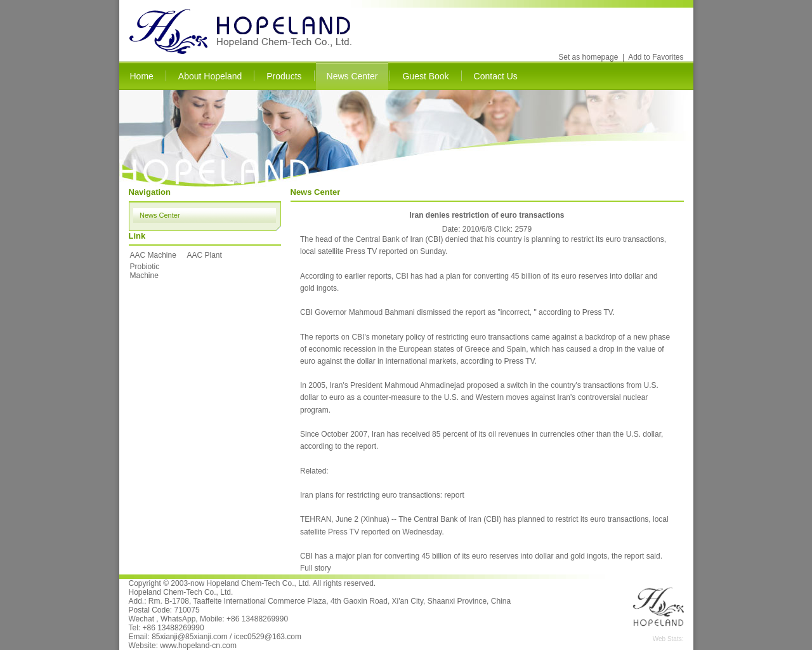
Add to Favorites (656, 57)
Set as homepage (588, 57)
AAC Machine (153, 255)
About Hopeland (210, 76)
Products (284, 76)
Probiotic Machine (145, 271)
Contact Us (496, 76)
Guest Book (425, 76)
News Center (352, 76)
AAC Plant (205, 255)
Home (142, 76)
